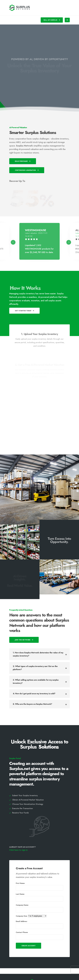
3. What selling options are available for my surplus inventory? (36, 681)
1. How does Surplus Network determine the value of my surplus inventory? (38, 654)
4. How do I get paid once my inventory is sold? (34, 694)
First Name (20, 883)
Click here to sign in (18, 850)
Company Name (22, 905)
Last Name (20, 894)
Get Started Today (24, 311)
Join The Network (24, 640)
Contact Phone (22, 932)
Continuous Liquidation (27, 170)
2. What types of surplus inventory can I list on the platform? (35, 668)
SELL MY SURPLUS (52, 20)
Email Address (22, 921)
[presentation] (13, 242)
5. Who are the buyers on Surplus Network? (32, 704)
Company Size (22, 916)
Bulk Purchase (23, 161)
